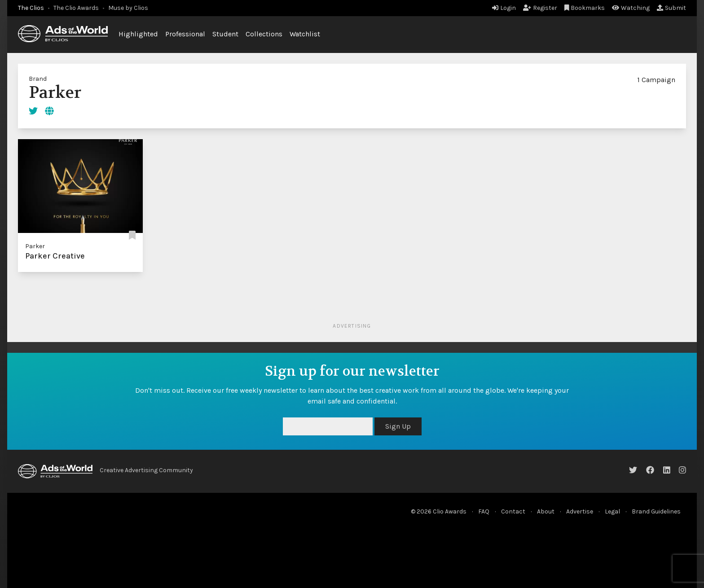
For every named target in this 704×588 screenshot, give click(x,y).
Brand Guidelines (656, 511)
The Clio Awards (76, 8)
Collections (264, 34)
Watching (631, 8)
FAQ (484, 511)
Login (504, 8)
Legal (612, 511)
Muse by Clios (128, 8)
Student (225, 34)
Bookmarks (585, 8)
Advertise (580, 511)
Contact (513, 511)
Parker (35, 246)
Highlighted (138, 34)
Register (540, 8)
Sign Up (398, 426)
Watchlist (305, 34)
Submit (671, 8)
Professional (185, 34)
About (546, 511)
